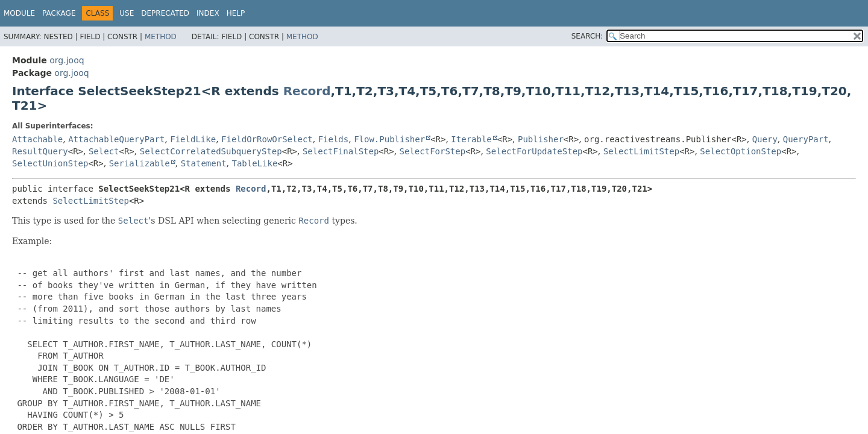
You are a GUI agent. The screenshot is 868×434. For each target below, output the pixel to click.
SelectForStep (433, 151)
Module (19, 13)
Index (208, 13)
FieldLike (193, 139)
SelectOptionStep (741, 151)
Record (307, 91)
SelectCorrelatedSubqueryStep (211, 151)
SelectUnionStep (50, 163)
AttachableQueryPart (116, 139)
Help (236, 13)
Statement (204, 163)
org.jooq (67, 60)
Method (161, 37)
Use (127, 13)
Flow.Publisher (389, 139)
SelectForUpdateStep (534, 151)
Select (104, 151)
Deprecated (165, 13)
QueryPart (806, 139)
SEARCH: (587, 36)
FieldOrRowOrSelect (267, 139)
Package (59, 13)
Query (765, 139)
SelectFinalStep (341, 151)
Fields (334, 139)
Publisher (541, 139)
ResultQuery (40, 151)
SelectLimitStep (641, 151)
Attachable (37, 139)
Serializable (140, 163)
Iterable (471, 139)
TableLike (254, 163)
